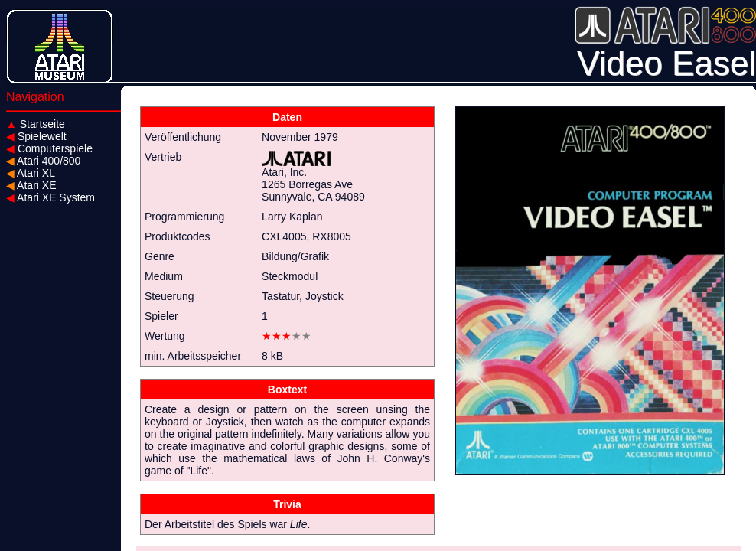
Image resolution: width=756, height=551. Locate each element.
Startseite (36, 124)
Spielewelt (36, 136)
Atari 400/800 (43, 161)
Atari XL (31, 173)
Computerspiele (49, 148)
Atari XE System (51, 197)
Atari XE (31, 185)
